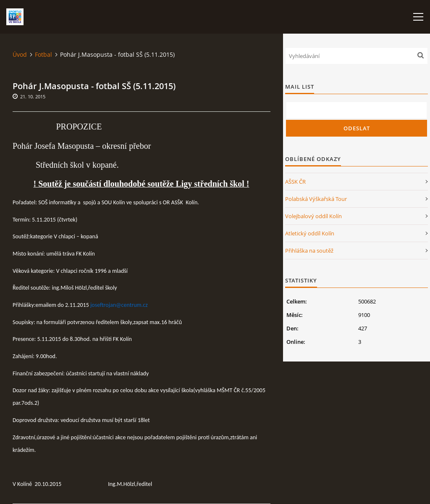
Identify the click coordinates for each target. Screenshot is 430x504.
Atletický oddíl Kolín (310, 233)
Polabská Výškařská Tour (316, 199)
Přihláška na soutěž (309, 251)
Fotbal (43, 54)
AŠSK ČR (295, 182)
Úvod (20, 54)
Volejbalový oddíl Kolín (313, 216)
